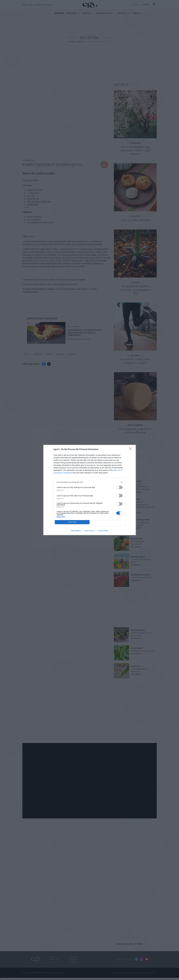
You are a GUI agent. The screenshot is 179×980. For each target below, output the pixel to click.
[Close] (131, 449)
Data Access (89, 531)
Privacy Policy (103, 531)
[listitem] (90, 482)
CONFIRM (72, 522)
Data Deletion (76, 531)
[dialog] (90, 490)
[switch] (119, 487)
